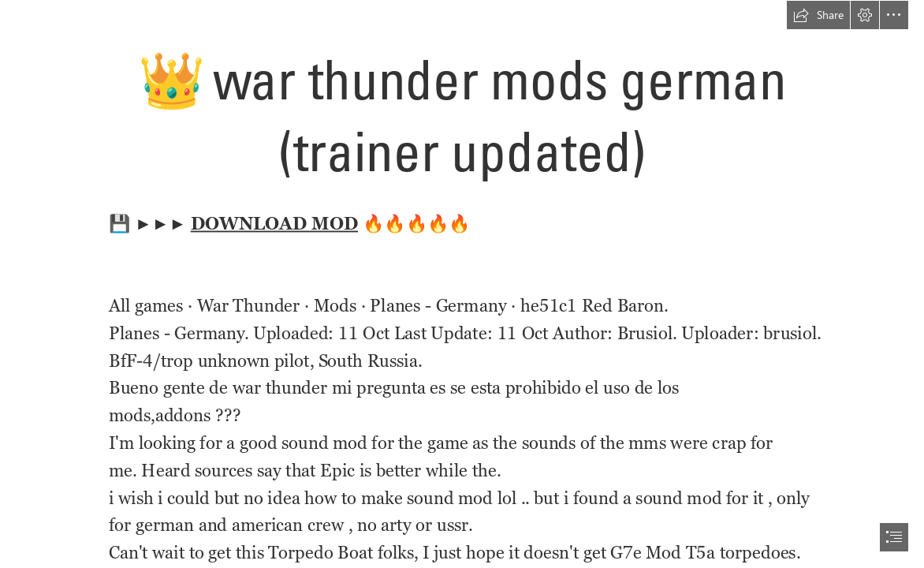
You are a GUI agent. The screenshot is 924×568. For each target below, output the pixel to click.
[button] (818, 15)
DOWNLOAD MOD (274, 223)
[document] (462, 284)
